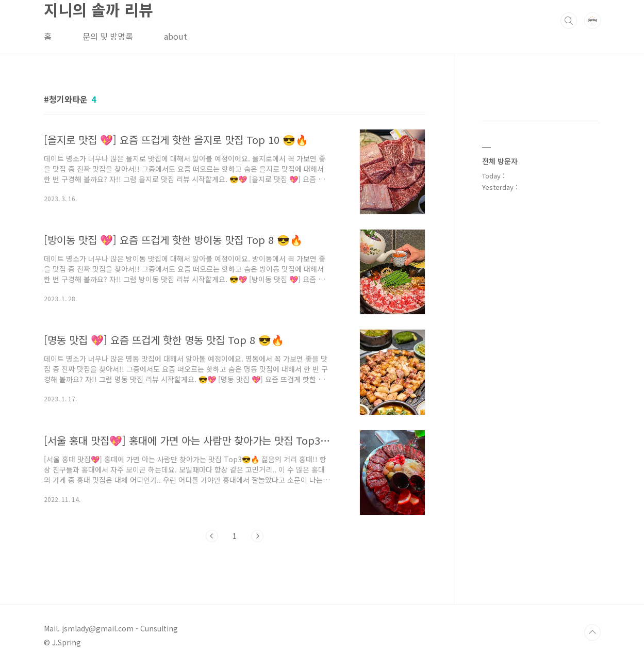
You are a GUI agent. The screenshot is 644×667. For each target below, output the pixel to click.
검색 (569, 21)
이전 (212, 536)
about (176, 36)
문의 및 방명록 (108, 36)
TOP (592, 632)
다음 (257, 536)
